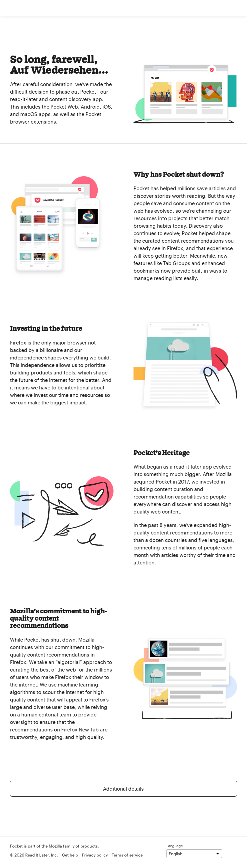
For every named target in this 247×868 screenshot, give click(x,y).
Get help (70, 855)
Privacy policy (95, 855)
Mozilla (55, 846)
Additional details (123, 789)
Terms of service (127, 855)
